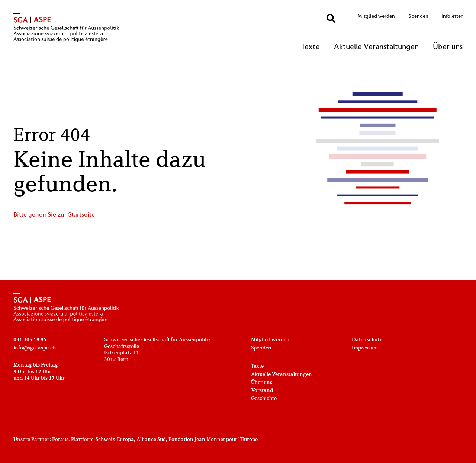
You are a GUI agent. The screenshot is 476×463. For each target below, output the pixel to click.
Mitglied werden (376, 17)
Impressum (365, 348)
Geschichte (264, 399)
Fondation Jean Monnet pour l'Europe (213, 440)
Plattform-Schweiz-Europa (102, 440)
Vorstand (262, 391)
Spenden (418, 17)
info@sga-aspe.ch (35, 348)
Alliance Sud (151, 440)
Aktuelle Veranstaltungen (376, 47)
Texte (311, 47)
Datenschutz (367, 340)
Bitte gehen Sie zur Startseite (54, 215)
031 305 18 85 (30, 340)
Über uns (448, 47)
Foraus (60, 440)
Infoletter (452, 17)
